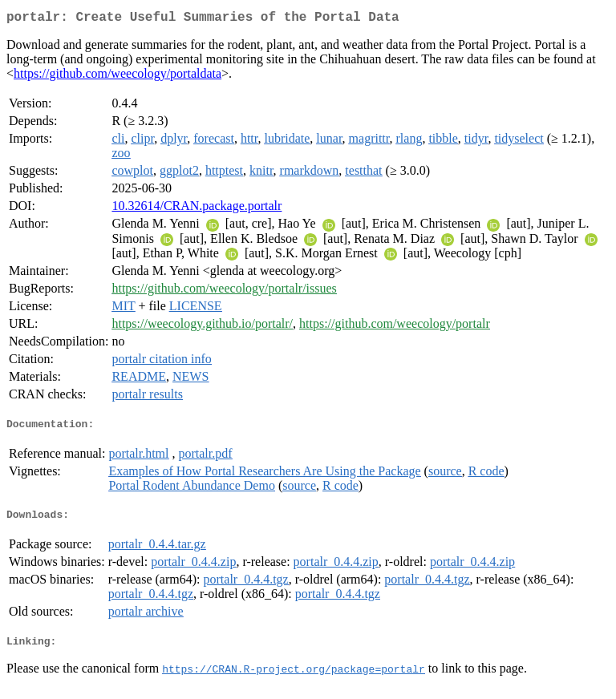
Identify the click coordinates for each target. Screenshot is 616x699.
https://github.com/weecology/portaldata (118, 77)
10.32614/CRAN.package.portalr (197, 209)
